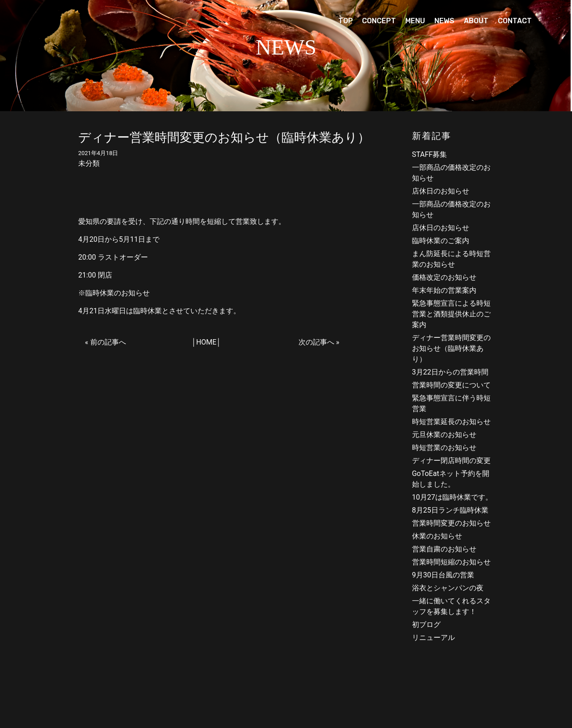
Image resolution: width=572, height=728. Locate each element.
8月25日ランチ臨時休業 (450, 510)
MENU (415, 21)
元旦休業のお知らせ (444, 435)
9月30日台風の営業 (443, 575)
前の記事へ (108, 342)
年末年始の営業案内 (444, 290)
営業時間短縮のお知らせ (451, 562)
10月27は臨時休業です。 (452, 497)
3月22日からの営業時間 (450, 372)
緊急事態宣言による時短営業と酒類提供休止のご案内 (451, 314)
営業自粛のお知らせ (444, 549)
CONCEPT (379, 21)
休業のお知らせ (437, 536)
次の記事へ (316, 342)
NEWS (444, 21)
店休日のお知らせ (441, 191)
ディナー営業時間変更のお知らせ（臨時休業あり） (451, 348)
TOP (346, 21)
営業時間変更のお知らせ (451, 523)
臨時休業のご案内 (441, 241)
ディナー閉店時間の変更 (451, 461)
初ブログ (426, 625)
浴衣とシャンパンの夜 (448, 588)
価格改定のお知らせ (444, 277)
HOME (206, 342)
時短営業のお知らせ (444, 448)
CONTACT (515, 21)
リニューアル (433, 638)
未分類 (89, 163)
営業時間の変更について (451, 385)
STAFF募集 (430, 154)
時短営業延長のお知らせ (451, 422)
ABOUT (476, 21)
